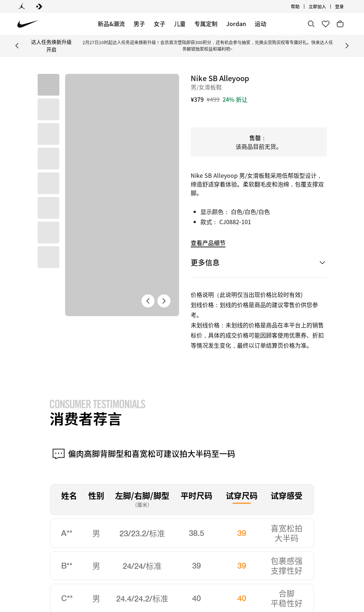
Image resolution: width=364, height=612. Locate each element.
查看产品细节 (208, 243)
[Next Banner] (347, 46)
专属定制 (206, 24)
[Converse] (39, 7)
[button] (48, 109)
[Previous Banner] (17, 46)
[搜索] (311, 24)
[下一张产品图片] (164, 201)
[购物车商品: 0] (340, 24)
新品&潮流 (111, 24)
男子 (139, 24)
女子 (160, 24)
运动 (261, 24)
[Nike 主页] (28, 24)
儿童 (180, 24)
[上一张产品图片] (148, 201)
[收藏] (326, 24)
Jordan (236, 24)
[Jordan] (22, 7)
